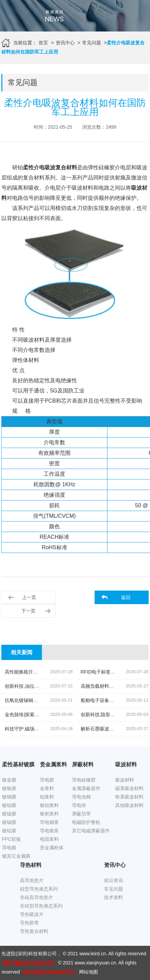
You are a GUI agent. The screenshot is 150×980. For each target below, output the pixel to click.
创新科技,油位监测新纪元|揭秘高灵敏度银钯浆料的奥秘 (63, 686)
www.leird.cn (93, 954)
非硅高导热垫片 (36, 897)
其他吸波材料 (129, 805)
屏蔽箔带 (81, 814)
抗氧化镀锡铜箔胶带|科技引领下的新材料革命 (53, 700)
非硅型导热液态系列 (41, 906)
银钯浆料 (49, 814)
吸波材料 (125, 780)
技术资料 (114, 897)
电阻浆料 (49, 839)
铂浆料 (47, 797)
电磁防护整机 (86, 822)
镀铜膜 (9, 797)
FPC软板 (11, 839)
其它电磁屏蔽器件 (91, 831)
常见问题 (92, 43)
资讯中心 (65, 43)
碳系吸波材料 (129, 788)
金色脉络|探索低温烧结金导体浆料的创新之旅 (53, 715)
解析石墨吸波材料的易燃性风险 (114, 729)
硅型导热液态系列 (39, 889)
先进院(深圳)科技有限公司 (29, 954)
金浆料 (47, 788)
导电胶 (47, 780)
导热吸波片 (32, 914)
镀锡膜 (9, 822)
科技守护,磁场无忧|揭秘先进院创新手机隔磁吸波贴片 (60, 729)
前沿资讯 (114, 880)
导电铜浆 (49, 822)
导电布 (79, 805)
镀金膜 (9, 780)
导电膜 (9, 848)
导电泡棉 (81, 797)
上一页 (29, 597)
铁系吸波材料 (129, 797)
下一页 (28, 611)
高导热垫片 (32, 880)
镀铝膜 (9, 831)
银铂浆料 (49, 805)
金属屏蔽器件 (86, 788)
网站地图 (89, 972)
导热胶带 (29, 923)
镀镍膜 (9, 814)
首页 (43, 43)
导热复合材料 (34, 931)
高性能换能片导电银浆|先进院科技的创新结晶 (53, 672)
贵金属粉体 (52, 848)
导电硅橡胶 (84, 780)
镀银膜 (9, 788)
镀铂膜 (9, 805)
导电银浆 (49, 831)
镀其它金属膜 (16, 856)
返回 (126, 597)
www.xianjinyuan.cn (95, 963)
